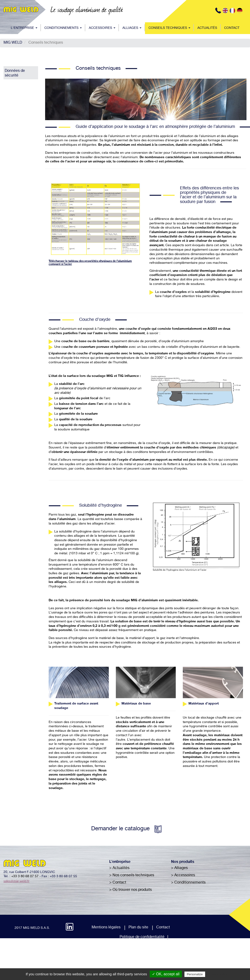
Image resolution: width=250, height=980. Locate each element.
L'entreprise (24, 28)
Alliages (132, 28)
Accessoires (102, 28)
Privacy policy (218, 974)
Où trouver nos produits (132, 890)
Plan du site (138, 928)
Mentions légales (106, 928)
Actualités (207, 28)
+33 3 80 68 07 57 (25, 877)
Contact (232, 28)
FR (233, 11)
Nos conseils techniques (133, 876)
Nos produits (183, 862)
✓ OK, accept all (166, 974)
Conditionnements (63, 28)
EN (226, 11)
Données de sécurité (15, 73)
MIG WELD (13, 43)
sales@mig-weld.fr (16, 881)
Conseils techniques (169, 28)
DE (240, 11)
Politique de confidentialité (142, 937)
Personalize (195, 974)
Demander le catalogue (120, 829)
